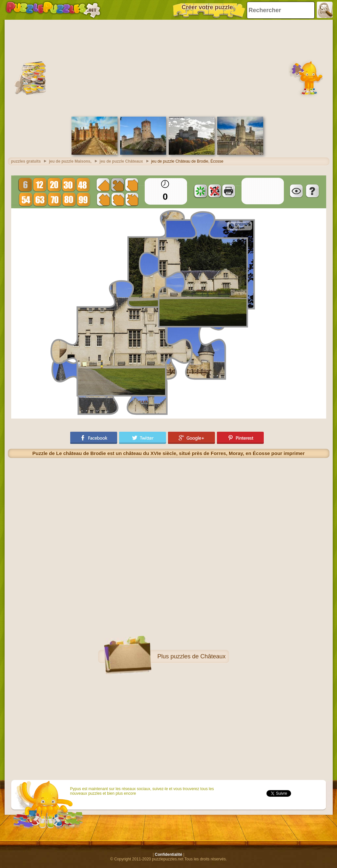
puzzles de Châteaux (198, 656)
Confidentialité (168, 855)
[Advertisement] (169, 67)
